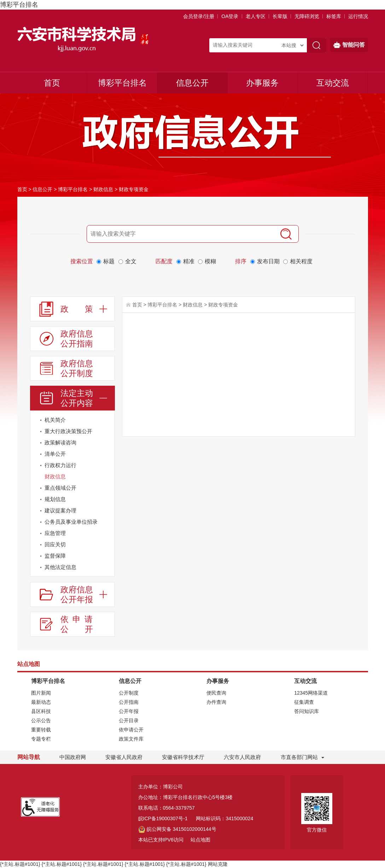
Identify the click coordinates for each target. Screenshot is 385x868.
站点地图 (200, 840)
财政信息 (103, 189)
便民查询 (216, 693)
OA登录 (230, 16)
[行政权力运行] (108, 467)
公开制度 (129, 693)
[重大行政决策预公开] (72, 431)
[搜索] (286, 234)
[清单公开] (72, 454)
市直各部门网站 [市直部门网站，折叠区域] (299, 757)
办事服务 (262, 83)
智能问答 (349, 45)
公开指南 (129, 702)
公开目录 (129, 720)
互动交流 (333, 83)
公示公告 (41, 720)
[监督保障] (72, 556)
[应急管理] (72, 533)
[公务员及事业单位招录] (72, 522)
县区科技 (41, 711)
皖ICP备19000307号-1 (163, 818)
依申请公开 (131, 730)
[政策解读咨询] (108, 444)
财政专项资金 (134, 189)
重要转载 (41, 730)
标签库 (334, 16)
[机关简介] (108, 421)
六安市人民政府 (242, 757)
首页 (52, 83)
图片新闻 (41, 693)
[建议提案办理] (108, 512)
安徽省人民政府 (124, 757)
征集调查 (304, 702)
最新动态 (41, 702)
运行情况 (358, 16)
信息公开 (192, 83)
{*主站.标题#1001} (20, 864)
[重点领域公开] (108, 489)
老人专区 (256, 16)
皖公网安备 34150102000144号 (177, 829)
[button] (280, 16)
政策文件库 (131, 739)
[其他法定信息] (72, 567)
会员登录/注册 (199, 16)
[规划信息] (72, 499)
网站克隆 (218, 864)
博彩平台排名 (19, 5)
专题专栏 (41, 739)
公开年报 (129, 711)
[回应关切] (72, 545)
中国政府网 (73, 757)
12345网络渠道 (311, 693)
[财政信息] (108, 478)
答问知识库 (307, 711)
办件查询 (216, 702)
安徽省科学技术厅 (183, 757)
